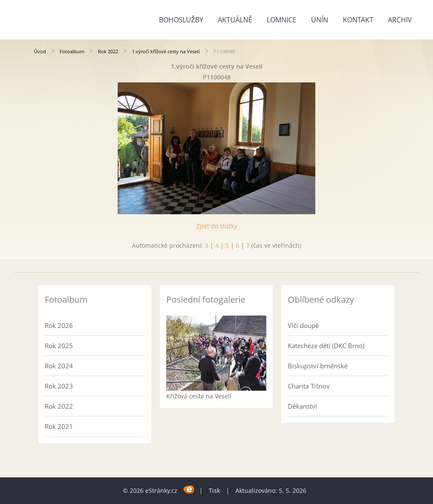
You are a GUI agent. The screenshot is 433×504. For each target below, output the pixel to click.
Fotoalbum (72, 51)
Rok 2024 (59, 366)
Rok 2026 (59, 325)
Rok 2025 (59, 346)
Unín (320, 20)
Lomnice (282, 20)
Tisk (214, 490)
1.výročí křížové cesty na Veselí (166, 51)
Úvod (40, 51)
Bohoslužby (181, 20)
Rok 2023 (59, 386)
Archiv (400, 20)
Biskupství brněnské (318, 366)
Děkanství (302, 406)
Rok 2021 (59, 426)
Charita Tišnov (309, 386)
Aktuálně (235, 20)
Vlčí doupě (303, 325)
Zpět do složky (217, 226)
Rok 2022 (108, 51)
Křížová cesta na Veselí (199, 396)
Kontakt (358, 20)
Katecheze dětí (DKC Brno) (326, 346)
